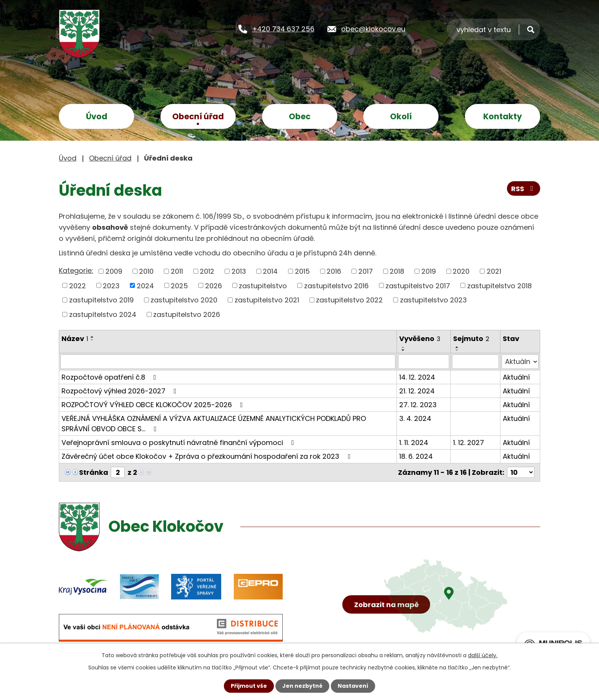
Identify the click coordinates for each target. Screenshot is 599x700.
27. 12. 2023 (418, 405)
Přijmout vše (249, 686)
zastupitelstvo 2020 (184, 300)
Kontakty (503, 116)
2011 (177, 271)
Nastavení (353, 686)
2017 (366, 271)
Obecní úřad (198, 116)
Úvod (97, 116)
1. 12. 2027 (469, 443)
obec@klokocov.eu (373, 29)
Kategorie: (76, 270)
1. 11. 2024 (414, 443)
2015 (302, 271)
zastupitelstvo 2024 (103, 314)
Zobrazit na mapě (386, 605)
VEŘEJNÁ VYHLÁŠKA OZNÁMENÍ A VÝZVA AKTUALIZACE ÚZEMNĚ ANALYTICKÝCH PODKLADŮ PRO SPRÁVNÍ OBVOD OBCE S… (214, 424)
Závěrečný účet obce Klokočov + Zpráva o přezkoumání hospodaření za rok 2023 (207, 456)
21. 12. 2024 (417, 391)
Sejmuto (471, 339)
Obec (300, 116)
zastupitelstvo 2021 (267, 300)
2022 (78, 285)
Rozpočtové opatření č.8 (110, 377)
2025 (179, 285)
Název (75, 339)
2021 (494, 271)
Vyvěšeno (420, 339)
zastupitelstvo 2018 (499, 285)
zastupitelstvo (263, 285)
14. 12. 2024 (417, 377)
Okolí (401, 116)
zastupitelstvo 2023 (433, 300)
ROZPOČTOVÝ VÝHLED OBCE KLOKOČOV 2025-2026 (154, 405)
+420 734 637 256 (283, 29)
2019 (429, 271)
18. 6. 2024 (416, 456)
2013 (239, 271)
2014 (270, 271)
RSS (524, 189)
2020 (461, 271)
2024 (145, 285)
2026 (214, 285)
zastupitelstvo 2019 (101, 300)
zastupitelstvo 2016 (336, 285)
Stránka (94, 472)
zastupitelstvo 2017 (418, 285)
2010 (146, 271)
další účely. (483, 655)
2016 (334, 271)
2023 (111, 285)
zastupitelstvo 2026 (187, 314)
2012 (207, 271)
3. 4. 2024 (415, 418)
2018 (397, 271)
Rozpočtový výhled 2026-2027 (121, 391)
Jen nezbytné (302, 686)
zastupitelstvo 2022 (349, 300)
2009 (114, 271)
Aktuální (516, 377)
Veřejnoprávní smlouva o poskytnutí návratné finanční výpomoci (179, 443)
